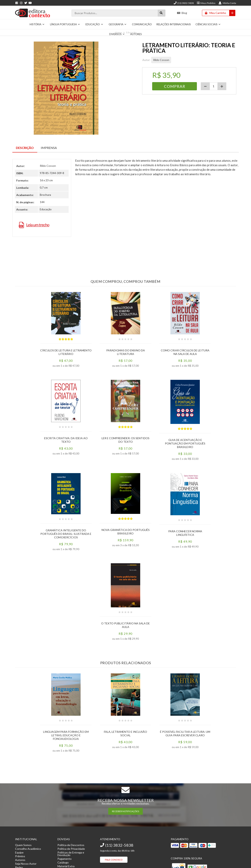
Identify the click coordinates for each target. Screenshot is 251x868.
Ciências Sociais (208, 24)
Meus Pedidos (206, 3)
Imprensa (49, 148)
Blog (182, 13)
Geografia (118, 24)
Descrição (25, 148)
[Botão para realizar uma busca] (162, 13)
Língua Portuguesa (65, 24)
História (37, 24)
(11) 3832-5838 (184, 3)
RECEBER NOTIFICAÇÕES (125, 811)
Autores (136, 34)
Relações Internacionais (174, 24)
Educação (94, 24)
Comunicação (142, 24)
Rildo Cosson (161, 60)
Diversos (117, 34)
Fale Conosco (114, 860)
